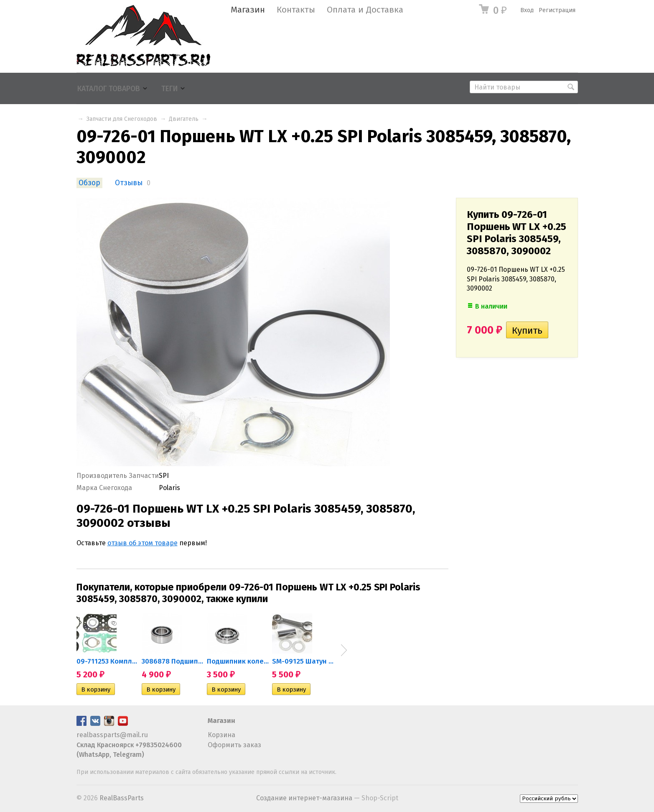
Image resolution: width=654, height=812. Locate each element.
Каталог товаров (109, 89)
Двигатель (184, 119)
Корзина (221, 735)
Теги (169, 89)
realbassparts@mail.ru (112, 735)
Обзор (89, 183)
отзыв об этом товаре (143, 543)
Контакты (296, 10)
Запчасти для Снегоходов (122, 119)
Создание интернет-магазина (304, 798)
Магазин (248, 10)
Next (344, 650)
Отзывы (129, 183)
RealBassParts (122, 798)
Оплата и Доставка (365, 10)
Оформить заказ (234, 745)
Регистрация (557, 10)
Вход (527, 10)
